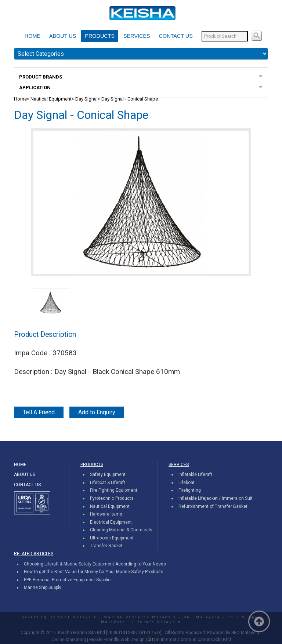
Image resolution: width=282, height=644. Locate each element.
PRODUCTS (100, 36)
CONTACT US (176, 36)
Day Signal (86, 99)
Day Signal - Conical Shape (130, 99)
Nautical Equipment (51, 99)
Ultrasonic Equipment (112, 538)
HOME (32, 36)
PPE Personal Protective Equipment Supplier (68, 580)
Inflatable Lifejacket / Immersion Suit (216, 498)
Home (20, 99)
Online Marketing (69, 640)
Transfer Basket (106, 546)
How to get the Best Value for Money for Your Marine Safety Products (94, 572)
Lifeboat (187, 483)
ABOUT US (63, 36)
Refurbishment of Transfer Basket (213, 506)
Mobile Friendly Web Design (117, 640)
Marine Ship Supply (43, 587)
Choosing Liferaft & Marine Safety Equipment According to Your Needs (95, 564)
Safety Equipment (108, 474)
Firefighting (190, 490)
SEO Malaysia (245, 633)
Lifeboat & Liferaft (108, 483)
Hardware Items (106, 514)
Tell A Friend (39, 412)
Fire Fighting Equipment (114, 490)
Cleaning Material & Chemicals (121, 530)
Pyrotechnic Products (112, 498)
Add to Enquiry (97, 412)
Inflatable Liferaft (195, 474)
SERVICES (137, 36)
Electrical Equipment (111, 522)
